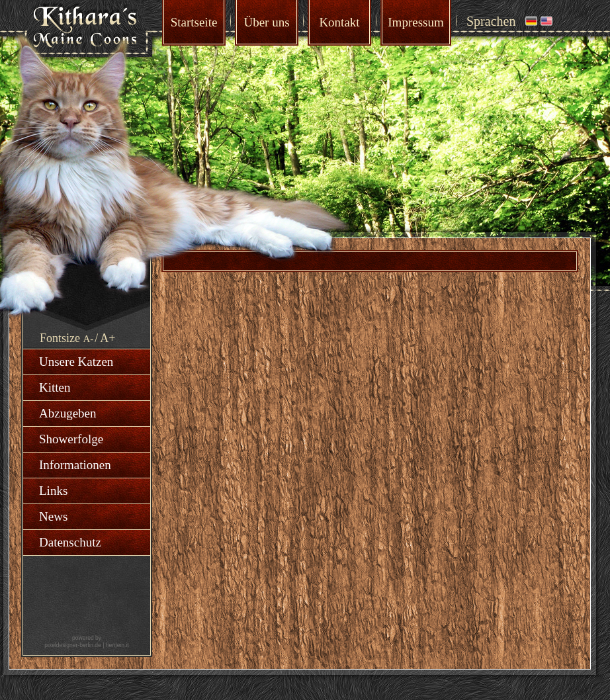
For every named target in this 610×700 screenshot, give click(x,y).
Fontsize (60, 338)
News (53, 516)
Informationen (75, 465)
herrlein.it (117, 645)
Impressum (415, 22)
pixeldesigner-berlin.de (73, 645)
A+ (108, 338)
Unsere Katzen (76, 362)
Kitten (55, 387)
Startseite (194, 22)
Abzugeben (68, 413)
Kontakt (339, 22)
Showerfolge (71, 439)
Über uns (266, 22)
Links (53, 491)
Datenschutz (70, 542)
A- (89, 339)
